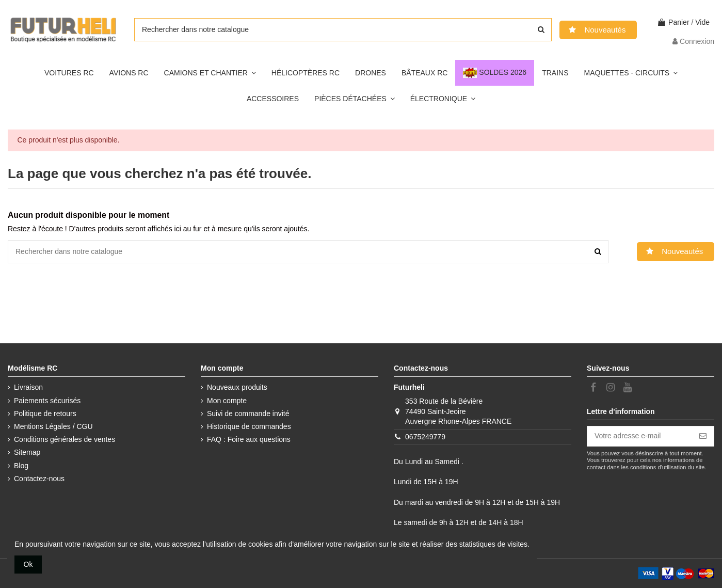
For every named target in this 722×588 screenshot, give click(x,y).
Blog (21, 466)
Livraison (28, 387)
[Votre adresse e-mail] (640, 436)
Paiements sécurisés (47, 401)
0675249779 (425, 437)
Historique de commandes (249, 426)
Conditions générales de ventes (65, 439)
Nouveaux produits (237, 387)
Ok (28, 564)
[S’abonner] (703, 436)
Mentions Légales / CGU (53, 426)
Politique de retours (45, 414)
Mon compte (227, 401)
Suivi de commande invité (248, 414)
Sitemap (27, 452)
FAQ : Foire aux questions (249, 439)
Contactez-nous (39, 479)
